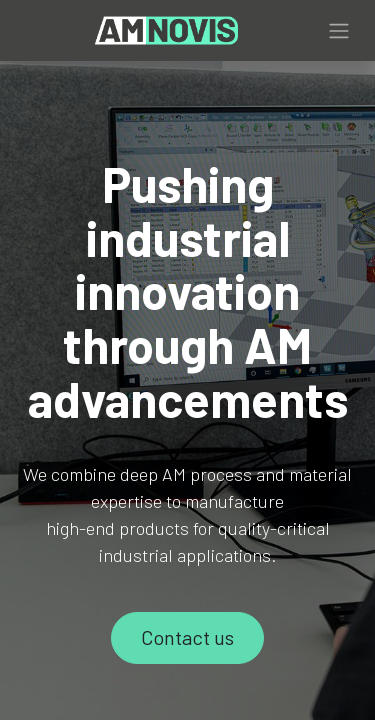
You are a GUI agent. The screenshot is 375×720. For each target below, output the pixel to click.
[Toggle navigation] (339, 31)
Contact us (187, 637)
